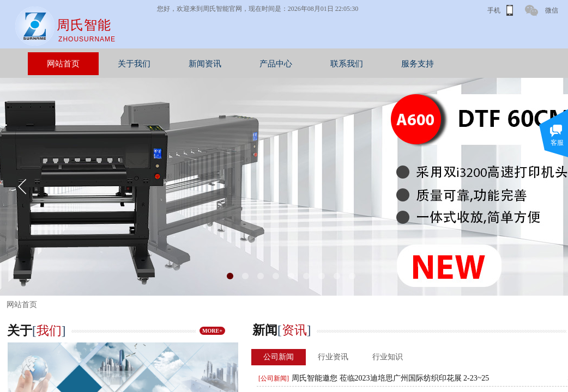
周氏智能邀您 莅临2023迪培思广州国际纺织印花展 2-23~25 (390, 378)
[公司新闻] (274, 378)
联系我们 (397, 64)
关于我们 (184, 64)
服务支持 (468, 64)
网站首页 (113, 64)
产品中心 (326, 64)
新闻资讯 (255, 64)
